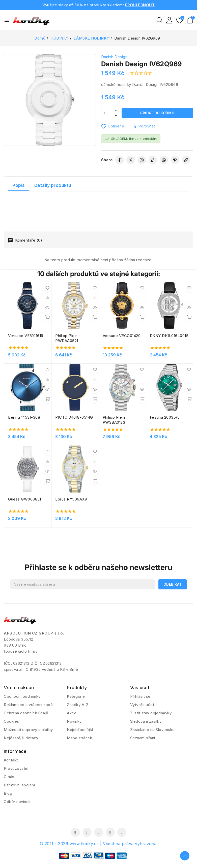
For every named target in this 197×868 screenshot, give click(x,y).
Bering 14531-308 (24, 417)
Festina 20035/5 (165, 417)
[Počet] (107, 113)
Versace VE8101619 (26, 336)
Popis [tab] (19, 185)
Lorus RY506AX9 (71, 499)
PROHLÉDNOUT (140, 5)
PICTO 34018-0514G (74, 417)
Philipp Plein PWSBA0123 (114, 420)
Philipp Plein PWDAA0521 (67, 338)
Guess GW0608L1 (24, 499)
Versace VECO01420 (122, 336)
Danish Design (114, 57)
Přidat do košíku (157, 113)
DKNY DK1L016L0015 (169, 336)
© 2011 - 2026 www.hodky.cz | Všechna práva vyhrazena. (99, 847)
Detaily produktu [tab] (53, 185)
